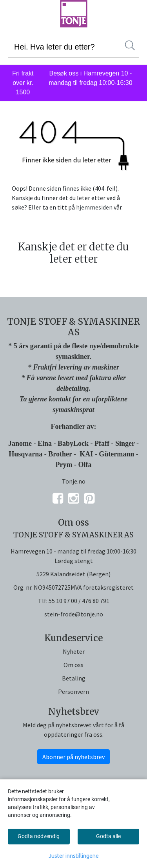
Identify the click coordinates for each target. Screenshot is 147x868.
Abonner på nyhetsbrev (73, 757)
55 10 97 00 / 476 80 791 (79, 601)
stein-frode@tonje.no (74, 614)
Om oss (73, 665)
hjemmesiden (94, 207)
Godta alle (108, 836)
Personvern (73, 691)
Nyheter (74, 651)
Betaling (74, 678)
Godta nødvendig (39, 836)
